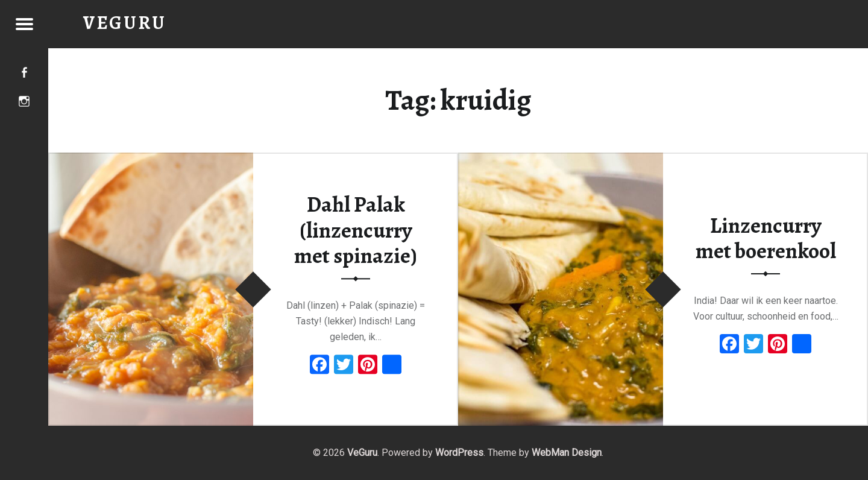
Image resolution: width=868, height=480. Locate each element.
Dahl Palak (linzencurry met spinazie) (356, 230)
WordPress (459, 453)
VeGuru (362, 453)
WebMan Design (567, 453)
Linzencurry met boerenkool (766, 238)
